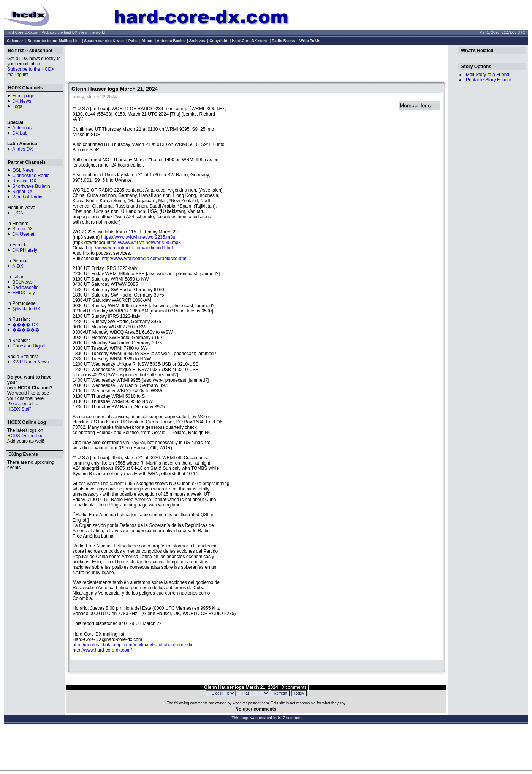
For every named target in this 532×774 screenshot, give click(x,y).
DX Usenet (23, 234)
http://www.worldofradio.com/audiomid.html (129, 248)
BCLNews (22, 282)
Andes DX (22, 149)
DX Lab (20, 133)
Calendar (15, 41)
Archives (197, 41)
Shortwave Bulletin (31, 186)
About (147, 41)
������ (26, 330)
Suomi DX (22, 229)
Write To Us (310, 41)
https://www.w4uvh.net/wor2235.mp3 (143, 243)
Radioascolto (25, 287)
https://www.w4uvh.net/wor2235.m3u (138, 237)
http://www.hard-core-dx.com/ (102, 650)
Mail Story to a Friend (488, 75)
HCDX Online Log (25, 436)
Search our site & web (104, 41)
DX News (22, 101)
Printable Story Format (489, 80)
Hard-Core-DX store (249, 41)
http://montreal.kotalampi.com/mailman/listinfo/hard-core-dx (132, 645)
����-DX (25, 325)
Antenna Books (171, 41)
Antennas (22, 128)
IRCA (18, 213)
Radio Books (283, 41)
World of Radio (27, 197)
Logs (17, 106)
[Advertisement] (256, 64)
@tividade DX (26, 309)
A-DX (18, 266)
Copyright (218, 41)
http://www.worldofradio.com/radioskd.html (145, 259)
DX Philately (25, 250)
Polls (133, 41)
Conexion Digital (29, 346)
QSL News (23, 170)
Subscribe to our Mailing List (54, 41)
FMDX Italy (23, 293)
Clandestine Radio (31, 176)
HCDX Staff (19, 409)
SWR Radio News (30, 362)
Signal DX (22, 192)
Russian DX (24, 181)
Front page (23, 96)
